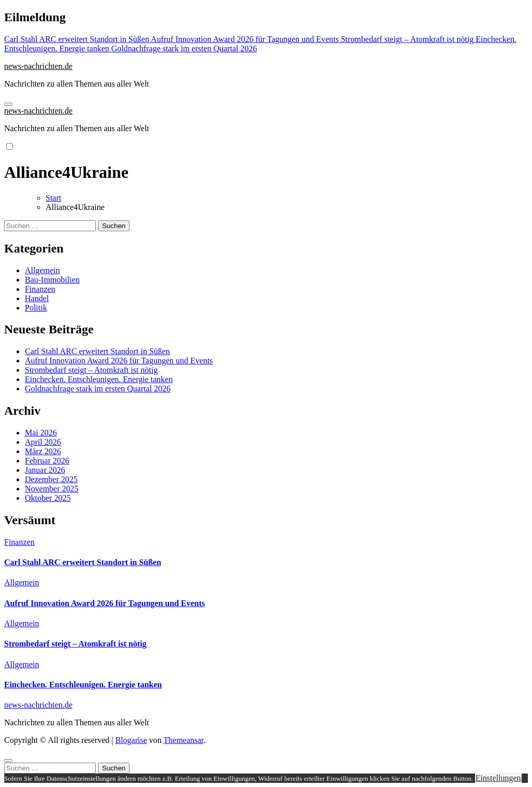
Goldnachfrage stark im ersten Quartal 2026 (98, 389)
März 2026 (43, 451)
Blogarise (131, 740)
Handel (37, 298)
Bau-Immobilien (52, 280)
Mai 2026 (41, 433)
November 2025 (52, 489)
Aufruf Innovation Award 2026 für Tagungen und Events (119, 361)
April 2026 (43, 442)
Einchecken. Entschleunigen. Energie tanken (99, 379)
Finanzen (40, 289)
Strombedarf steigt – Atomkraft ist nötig (91, 370)
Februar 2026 (47, 461)
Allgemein (42, 270)
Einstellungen (498, 778)
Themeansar (184, 740)
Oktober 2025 (48, 498)
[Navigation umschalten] (8, 104)
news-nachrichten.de (38, 66)
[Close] (8, 761)
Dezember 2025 (51, 479)
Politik (36, 308)
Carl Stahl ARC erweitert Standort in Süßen (97, 351)
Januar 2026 (45, 470)
